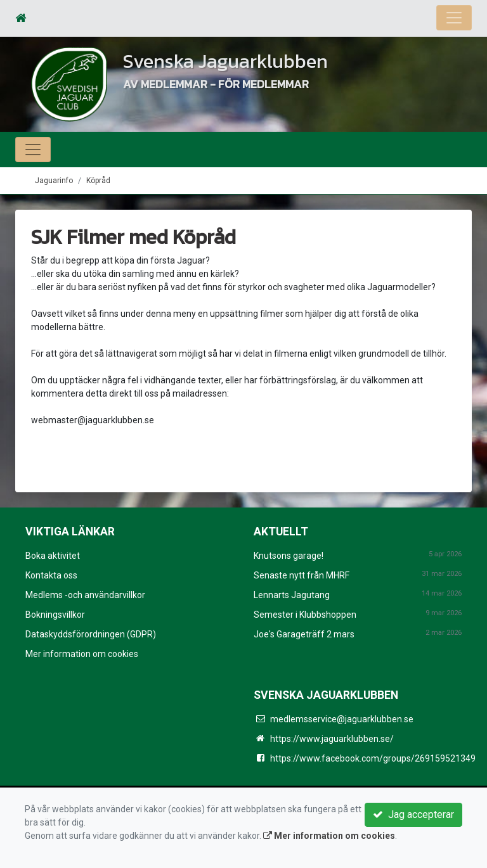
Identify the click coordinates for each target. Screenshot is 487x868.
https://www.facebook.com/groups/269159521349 (373, 758)
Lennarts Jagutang (292, 595)
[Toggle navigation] (454, 18)
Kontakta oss (51, 575)
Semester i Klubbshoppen (305, 615)
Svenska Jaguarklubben (225, 61)
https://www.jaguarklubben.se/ (332, 739)
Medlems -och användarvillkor (85, 595)
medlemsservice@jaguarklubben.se (342, 719)
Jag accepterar (413, 814)
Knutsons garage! (289, 556)
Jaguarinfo (54, 181)
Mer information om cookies (82, 654)
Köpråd (98, 181)
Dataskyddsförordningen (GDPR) (91, 634)
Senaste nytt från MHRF (302, 575)
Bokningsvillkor (55, 615)
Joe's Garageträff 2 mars (304, 634)
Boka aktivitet (53, 556)
